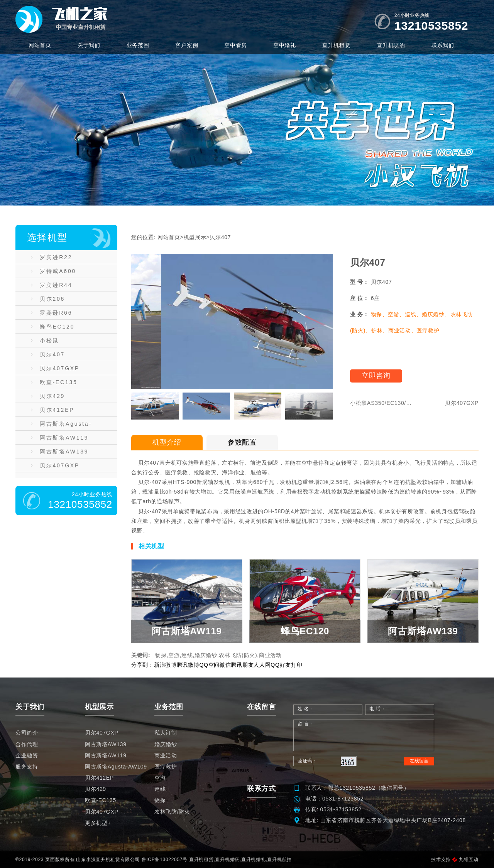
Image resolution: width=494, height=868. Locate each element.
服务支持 (27, 767)
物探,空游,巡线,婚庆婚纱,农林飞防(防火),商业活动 (218, 655)
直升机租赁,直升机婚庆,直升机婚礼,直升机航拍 (240, 860)
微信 (225, 665)
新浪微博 (165, 665)
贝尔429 (48, 396)
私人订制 (166, 733)
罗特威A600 (53, 271)
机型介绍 (167, 442)
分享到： (143, 665)
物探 (160, 800)
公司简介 (27, 733)
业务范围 (138, 45)
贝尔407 (48, 354)
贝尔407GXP (55, 368)
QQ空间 (209, 665)
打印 (297, 665)
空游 (160, 778)
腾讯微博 (188, 665)
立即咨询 (376, 376)
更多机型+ (98, 823)
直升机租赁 (337, 45)
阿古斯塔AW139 (60, 452)
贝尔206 (48, 299)
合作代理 (27, 744)
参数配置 (242, 442)
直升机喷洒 (391, 45)
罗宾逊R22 (52, 257)
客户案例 (187, 45)
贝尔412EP (52, 410)
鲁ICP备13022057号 (165, 860)
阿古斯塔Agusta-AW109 (61, 426)
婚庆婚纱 (166, 744)
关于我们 (89, 45)
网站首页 (40, 45)
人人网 (262, 665)
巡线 (160, 789)
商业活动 (166, 755)
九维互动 (465, 860)
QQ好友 (281, 665)
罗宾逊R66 (52, 313)
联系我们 (443, 45)
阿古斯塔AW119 (60, 438)
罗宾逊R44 (52, 285)
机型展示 (195, 237)
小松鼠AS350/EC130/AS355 (66, 342)
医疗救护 (166, 767)
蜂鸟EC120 (53, 327)
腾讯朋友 (242, 665)
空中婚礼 (285, 45)
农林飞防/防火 (172, 812)
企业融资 (27, 755)
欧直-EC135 (54, 382)
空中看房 (236, 45)
